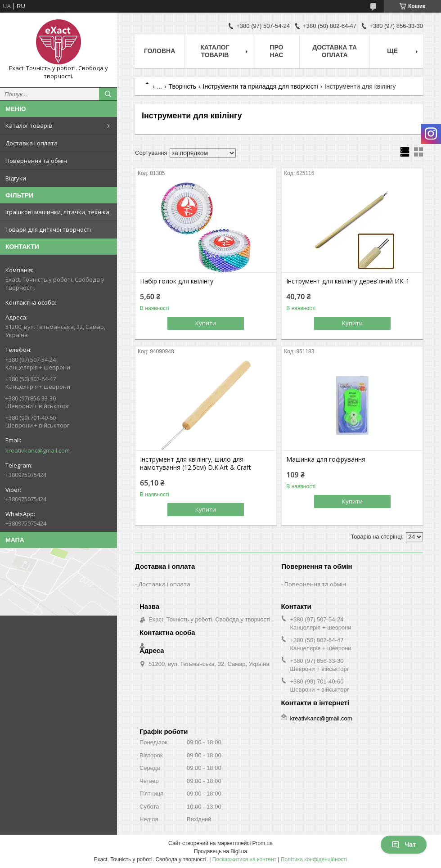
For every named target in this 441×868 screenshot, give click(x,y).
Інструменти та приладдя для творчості (261, 86)
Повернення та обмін (36, 161)
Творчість (183, 86)
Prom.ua (263, 843)
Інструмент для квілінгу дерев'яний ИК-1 (348, 281)
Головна (160, 51)
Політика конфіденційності (314, 859)
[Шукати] (108, 94)
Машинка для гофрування (326, 459)
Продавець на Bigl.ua (220, 851)
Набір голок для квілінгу (177, 281)
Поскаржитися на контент (244, 859)
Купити (206, 323)
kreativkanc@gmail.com (38, 450)
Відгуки (16, 178)
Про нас (276, 51)
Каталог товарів (29, 126)
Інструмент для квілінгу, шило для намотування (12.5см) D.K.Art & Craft (196, 463)
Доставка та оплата (335, 51)
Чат (404, 845)
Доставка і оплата (31, 143)
